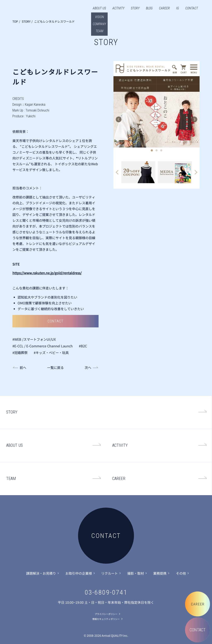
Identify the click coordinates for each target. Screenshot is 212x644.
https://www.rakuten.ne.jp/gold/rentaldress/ (47, 273)
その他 (181, 573)
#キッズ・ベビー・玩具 (51, 353)
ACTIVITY (118, 8)
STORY (135, 8)
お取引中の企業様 (79, 573)
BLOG (149, 8)
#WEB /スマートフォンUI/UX (34, 339)
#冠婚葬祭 (20, 353)
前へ (23, 367)
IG (178, 8)
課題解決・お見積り (41, 573)
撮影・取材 (136, 573)
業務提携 (160, 573)
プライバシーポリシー (106, 614)
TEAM (11, 479)
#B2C (83, 346)
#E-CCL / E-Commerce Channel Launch (43, 346)
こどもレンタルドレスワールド (54, 21)
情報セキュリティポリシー (106, 619)
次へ (88, 367)
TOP (15, 21)
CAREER (164, 8)
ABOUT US (99, 8)
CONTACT (192, 8)
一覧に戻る (55, 367)
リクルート (110, 573)
